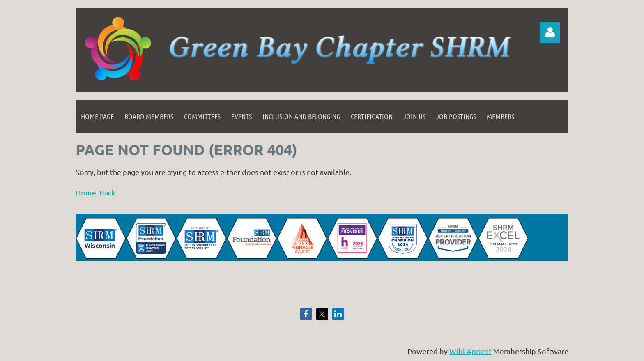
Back (107, 192)
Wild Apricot (470, 351)
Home (86, 192)
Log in (550, 32)
